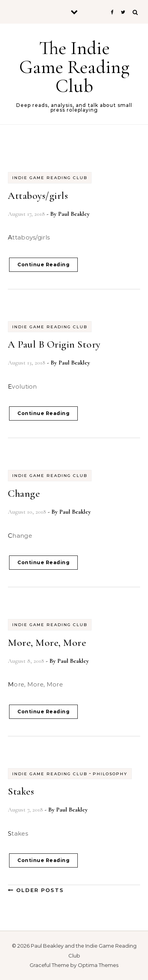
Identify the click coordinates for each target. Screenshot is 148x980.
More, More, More (47, 642)
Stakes (21, 791)
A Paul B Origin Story (54, 344)
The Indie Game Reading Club (74, 67)
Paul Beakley (74, 214)
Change (24, 493)
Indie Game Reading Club (50, 178)
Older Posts (36, 890)
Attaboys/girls (38, 195)
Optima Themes (98, 965)
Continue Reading (43, 265)
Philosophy (110, 774)
